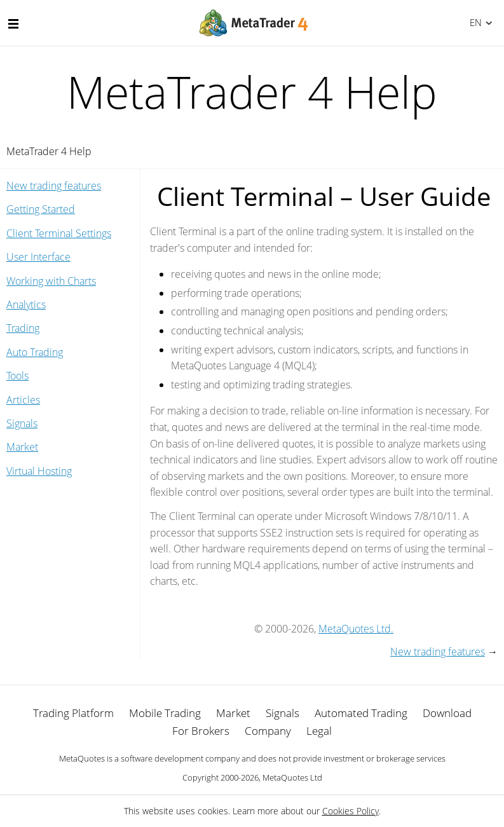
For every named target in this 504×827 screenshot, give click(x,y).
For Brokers (201, 731)
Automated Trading (361, 713)
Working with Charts (51, 281)
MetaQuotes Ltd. (356, 629)
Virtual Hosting (39, 471)
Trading (23, 328)
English (474, 22)
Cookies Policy (351, 811)
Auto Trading (35, 352)
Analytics (26, 304)
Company (268, 731)
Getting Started (41, 209)
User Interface (38, 257)
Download (447, 713)
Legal (319, 731)
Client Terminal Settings (59, 233)
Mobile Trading (165, 713)
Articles (23, 400)
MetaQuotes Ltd (292, 777)
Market (22, 447)
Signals (22, 423)
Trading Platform (73, 713)
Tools (17, 376)
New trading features (54, 186)
